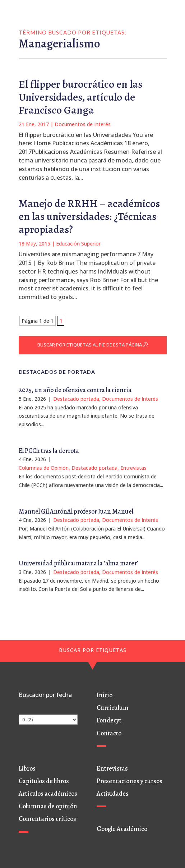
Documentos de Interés (83, 124)
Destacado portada (76, 399)
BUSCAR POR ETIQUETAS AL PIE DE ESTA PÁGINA (90, 345)
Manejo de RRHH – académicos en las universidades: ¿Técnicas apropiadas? (89, 216)
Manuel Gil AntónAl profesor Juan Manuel (76, 511)
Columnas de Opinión (44, 468)
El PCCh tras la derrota (49, 451)
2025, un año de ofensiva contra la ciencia (75, 390)
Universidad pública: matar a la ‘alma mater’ (78, 563)
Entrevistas (133, 468)
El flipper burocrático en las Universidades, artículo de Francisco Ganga (80, 97)
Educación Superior (78, 244)
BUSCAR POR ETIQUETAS (93, 650)
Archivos (29, 710)
